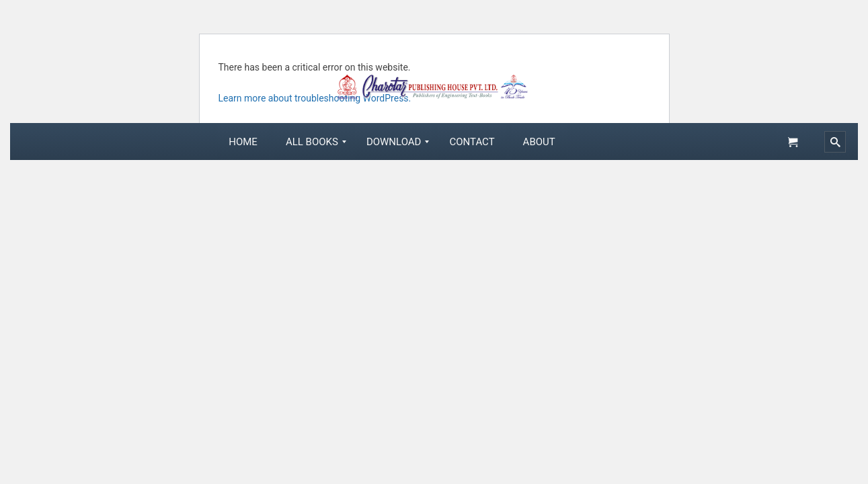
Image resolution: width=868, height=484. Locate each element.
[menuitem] (243, 142)
